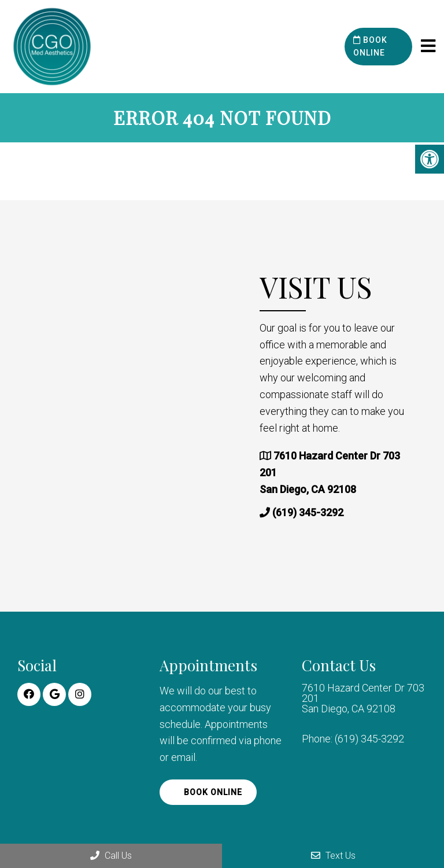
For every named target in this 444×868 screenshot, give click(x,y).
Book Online (370, 46)
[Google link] (54, 694)
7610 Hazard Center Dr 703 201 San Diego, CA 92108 (363, 698)
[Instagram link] (80, 694)
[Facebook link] (29, 694)
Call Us (111, 856)
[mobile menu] (428, 46)
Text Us (333, 856)
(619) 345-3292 (308, 512)
